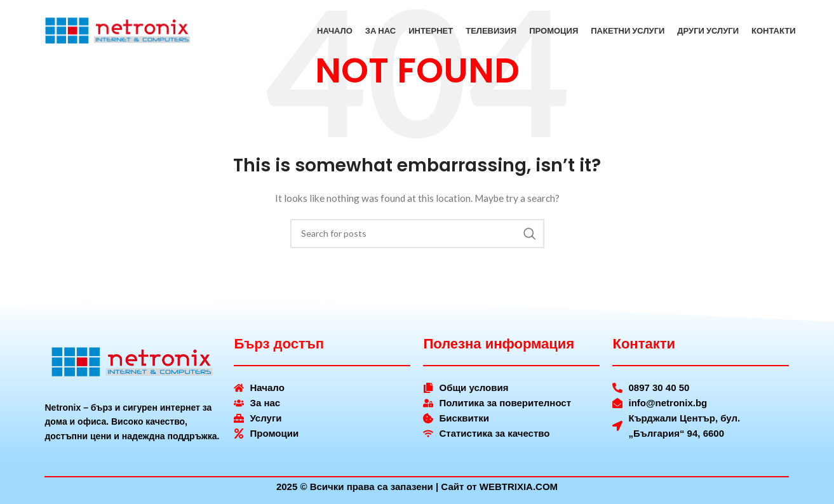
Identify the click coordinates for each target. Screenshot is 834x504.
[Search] (417, 234)
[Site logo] (118, 32)
